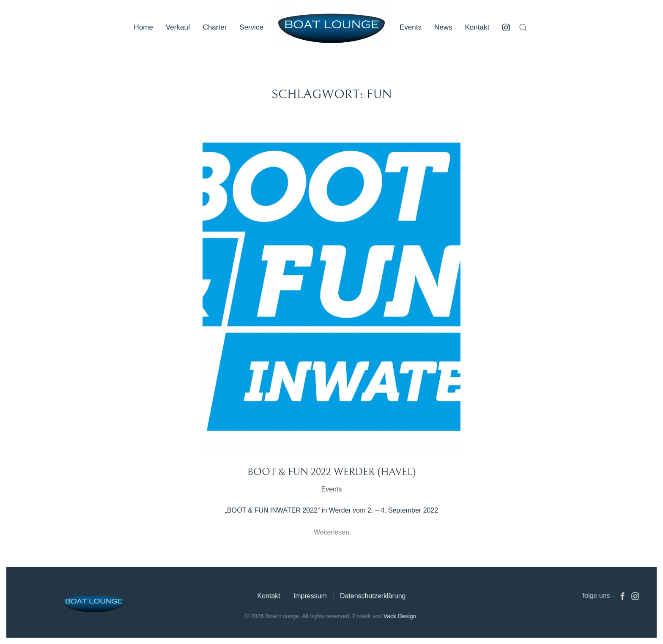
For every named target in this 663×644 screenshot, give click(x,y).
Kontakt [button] (477, 27)
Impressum (310, 597)
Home (144, 27)
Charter (215, 27)
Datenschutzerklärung (373, 597)
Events (411, 27)
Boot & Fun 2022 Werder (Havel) (332, 472)
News (443, 27)
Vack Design (399, 616)
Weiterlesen (331, 532)
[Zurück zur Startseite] (331, 27)
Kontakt (268, 597)
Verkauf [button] (178, 27)
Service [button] (251, 27)
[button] (523, 27)
